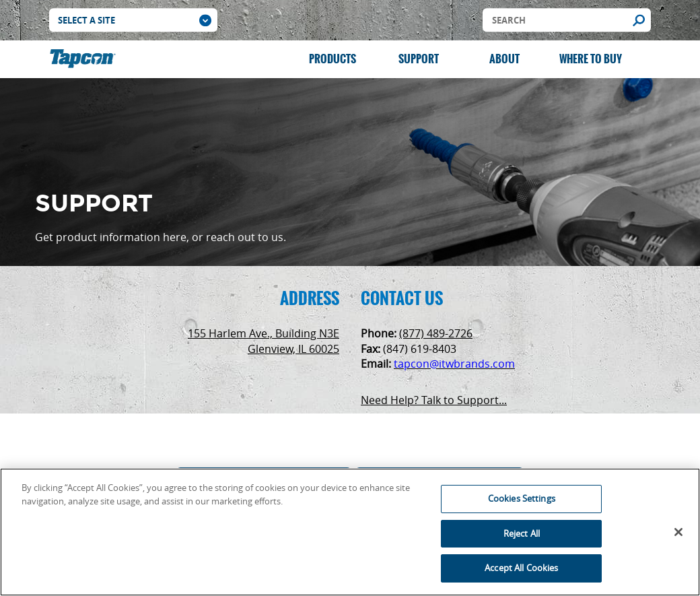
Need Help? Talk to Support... (434, 400)
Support (419, 59)
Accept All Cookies (521, 568)
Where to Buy (591, 59)
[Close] (678, 532)
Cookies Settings (522, 498)
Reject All (522, 533)
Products (332, 59)
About (504, 59)
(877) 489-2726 (436, 333)
